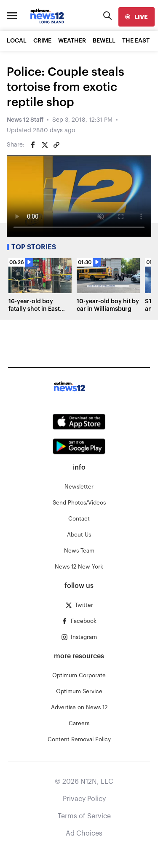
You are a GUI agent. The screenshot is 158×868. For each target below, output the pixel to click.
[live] (137, 17)
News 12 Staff (25, 120)
